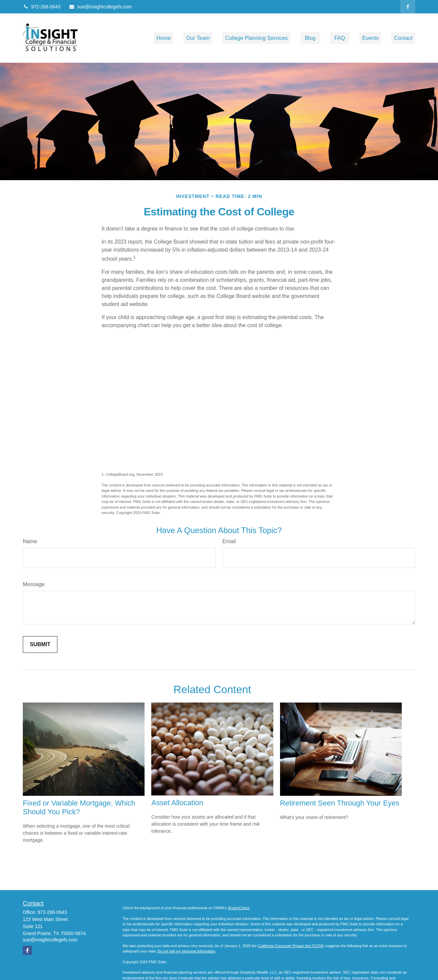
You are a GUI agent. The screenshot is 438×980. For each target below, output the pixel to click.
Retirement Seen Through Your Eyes (340, 803)
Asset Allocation (177, 803)
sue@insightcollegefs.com (100, 7)
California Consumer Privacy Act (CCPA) (291, 946)
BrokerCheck (239, 908)
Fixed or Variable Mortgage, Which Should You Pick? (79, 807)
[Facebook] (408, 7)
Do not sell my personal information (186, 951)
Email (229, 541)
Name (30, 541)
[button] (164, 38)
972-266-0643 (42, 7)
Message (34, 584)
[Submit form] (40, 644)
